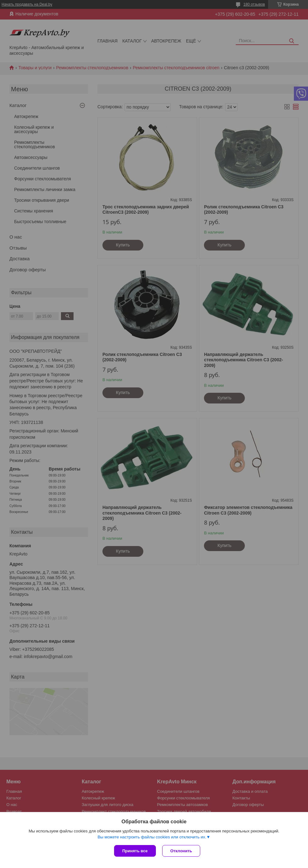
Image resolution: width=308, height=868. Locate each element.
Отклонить (181, 851)
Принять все (135, 851)
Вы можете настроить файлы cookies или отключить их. (152, 837)
